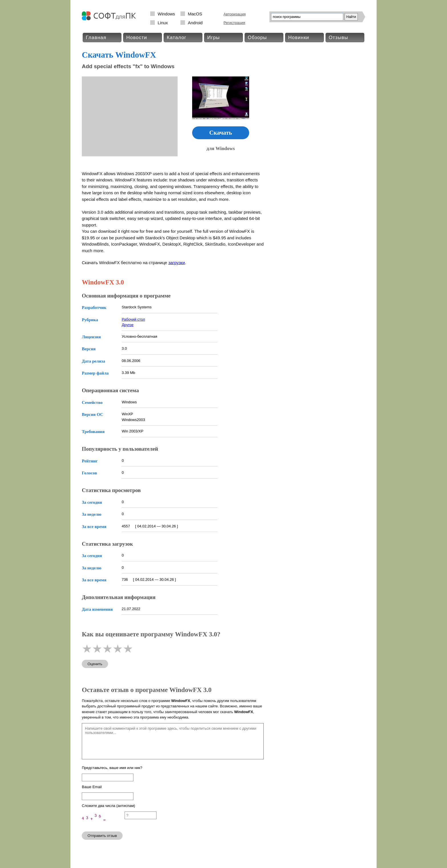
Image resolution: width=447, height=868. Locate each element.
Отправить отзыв (102, 836)
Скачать (221, 133)
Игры (214, 38)
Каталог (177, 38)
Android (195, 23)
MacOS (195, 14)
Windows (166, 14)
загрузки (176, 263)
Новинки (299, 38)
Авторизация (235, 14)
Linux (163, 23)
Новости (137, 38)
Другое (128, 325)
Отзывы (338, 38)
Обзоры (257, 38)
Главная (96, 38)
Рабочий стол (133, 319)
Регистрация (234, 23)
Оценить (95, 664)
